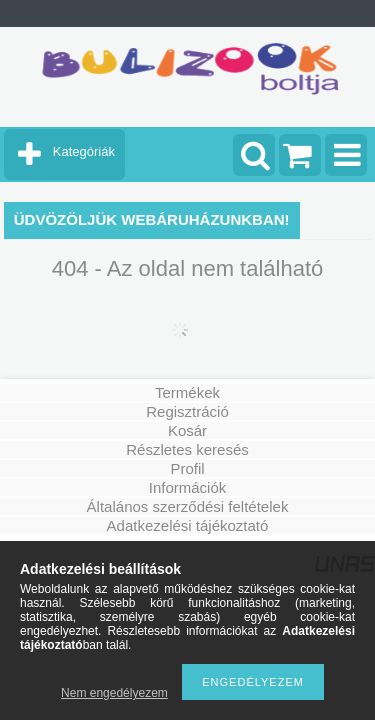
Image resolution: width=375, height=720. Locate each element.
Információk (188, 487)
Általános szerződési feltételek (188, 506)
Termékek (187, 392)
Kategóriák (84, 151)
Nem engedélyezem (114, 693)
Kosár (187, 430)
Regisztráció (187, 411)
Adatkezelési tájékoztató (188, 525)
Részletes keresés (187, 449)
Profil (187, 468)
